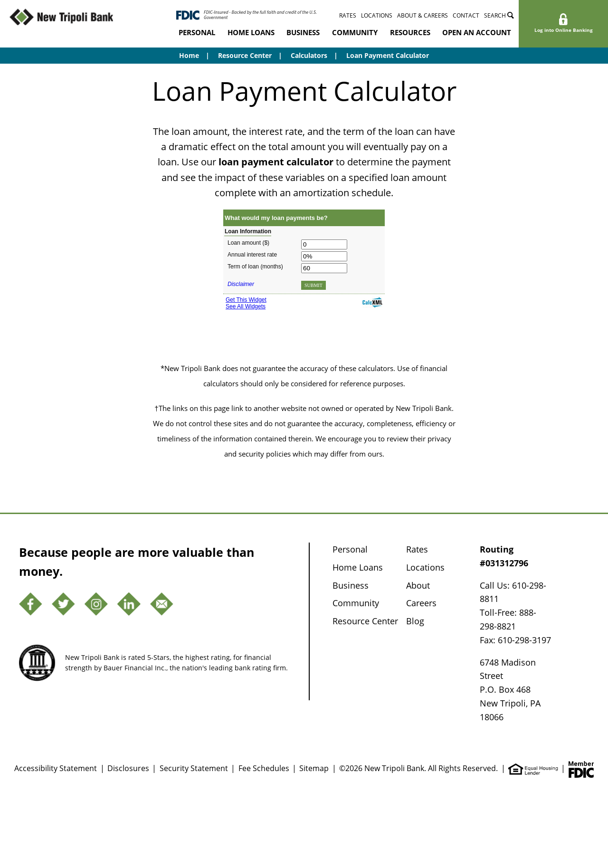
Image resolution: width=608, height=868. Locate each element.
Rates (348, 15)
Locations (377, 15)
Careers (421, 603)
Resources (410, 32)
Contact (466, 15)
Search (499, 15)
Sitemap (314, 768)
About (418, 585)
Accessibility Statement (56, 768)
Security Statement (194, 768)
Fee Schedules (264, 768)
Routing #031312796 (504, 556)
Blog (415, 621)
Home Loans (251, 32)
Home (189, 55)
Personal (197, 32)
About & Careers (423, 15)
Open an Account (477, 32)
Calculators (309, 55)
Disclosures (128, 768)
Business (303, 32)
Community (355, 32)
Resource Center (245, 55)
